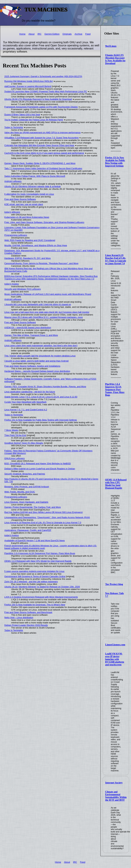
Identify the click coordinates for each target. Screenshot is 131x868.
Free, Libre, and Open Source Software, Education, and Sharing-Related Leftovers (44, 222)
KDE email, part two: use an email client (24, 204)
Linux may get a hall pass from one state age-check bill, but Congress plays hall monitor (47, 312)
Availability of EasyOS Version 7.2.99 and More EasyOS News (35, 540)
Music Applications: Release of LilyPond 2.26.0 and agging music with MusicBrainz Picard (48, 294)
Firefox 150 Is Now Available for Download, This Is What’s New (35, 605)
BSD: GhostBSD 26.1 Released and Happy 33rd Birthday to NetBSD (38, 464)
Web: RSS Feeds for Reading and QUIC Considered (30, 240)
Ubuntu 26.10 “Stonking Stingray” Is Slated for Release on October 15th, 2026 (42, 587)
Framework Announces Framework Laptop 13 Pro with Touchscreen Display (41, 107)
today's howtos (12, 284)
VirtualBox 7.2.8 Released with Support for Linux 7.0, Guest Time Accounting (42, 138)
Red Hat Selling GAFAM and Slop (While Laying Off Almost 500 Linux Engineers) (44, 512)
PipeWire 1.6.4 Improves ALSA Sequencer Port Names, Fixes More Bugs (115, 390)
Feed (88, 34)
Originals (67, 34)
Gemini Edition (52, 34)
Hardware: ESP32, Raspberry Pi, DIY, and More (28, 258)
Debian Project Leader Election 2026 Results (26, 625)
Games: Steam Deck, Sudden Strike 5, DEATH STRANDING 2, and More (40, 163)
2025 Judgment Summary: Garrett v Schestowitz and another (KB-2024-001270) (43, 76)
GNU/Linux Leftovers (15, 458)
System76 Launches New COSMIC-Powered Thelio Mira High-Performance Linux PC (46, 91)
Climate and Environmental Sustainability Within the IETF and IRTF (116, 796)
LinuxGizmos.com (115, 645)
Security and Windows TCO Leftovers (23, 289)
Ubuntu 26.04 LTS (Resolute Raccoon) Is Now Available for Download (115, 59)
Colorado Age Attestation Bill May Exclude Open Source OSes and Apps (39, 145)
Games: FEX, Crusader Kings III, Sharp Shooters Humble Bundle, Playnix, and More (45, 387)
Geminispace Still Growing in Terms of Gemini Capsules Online (35, 576)
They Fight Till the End (15, 435)
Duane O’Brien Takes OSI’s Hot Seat (22, 115)
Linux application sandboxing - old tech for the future (30, 392)
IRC (39, 34)
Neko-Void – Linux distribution (19, 617)
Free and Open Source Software (20, 199)
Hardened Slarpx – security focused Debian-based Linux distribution (37, 371)
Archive (78, 34)
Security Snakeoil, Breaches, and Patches (25, 474)
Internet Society (114, 783)
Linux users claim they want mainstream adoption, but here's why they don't (41, 345)
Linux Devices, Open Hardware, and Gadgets (26, 502)
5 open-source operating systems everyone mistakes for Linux (34, 571)
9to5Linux (111, 46)
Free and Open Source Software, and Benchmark (28, 612)
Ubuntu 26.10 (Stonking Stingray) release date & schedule (33, 186)
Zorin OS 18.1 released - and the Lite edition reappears (31, 582)
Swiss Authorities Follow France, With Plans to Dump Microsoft (35, 176)
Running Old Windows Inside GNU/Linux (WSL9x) (29, 81)
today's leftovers (12, 212)
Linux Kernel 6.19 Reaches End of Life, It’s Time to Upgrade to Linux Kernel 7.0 (116, 259)
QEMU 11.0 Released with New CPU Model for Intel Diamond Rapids (116, 484)
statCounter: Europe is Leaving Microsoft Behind (28, 86)
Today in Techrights (14, 127)
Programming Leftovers (16, 235)
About (32, 34)
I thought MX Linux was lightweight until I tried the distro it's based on (38, 304)
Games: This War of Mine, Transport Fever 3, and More (31, 335)
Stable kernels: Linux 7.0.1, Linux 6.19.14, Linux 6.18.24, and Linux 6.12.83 (41, 397)
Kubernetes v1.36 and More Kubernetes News (27, 217)
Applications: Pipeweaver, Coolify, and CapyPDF (28, 530)
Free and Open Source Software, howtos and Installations (32, 366)
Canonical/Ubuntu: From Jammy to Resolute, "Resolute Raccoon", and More (41, 263)
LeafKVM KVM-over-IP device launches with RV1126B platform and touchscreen (115, 659)
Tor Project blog (114, 584)
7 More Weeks (11, 430)
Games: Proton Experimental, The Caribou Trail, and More (33, 507)
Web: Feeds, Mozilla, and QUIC (20, 492)
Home (22, 34)
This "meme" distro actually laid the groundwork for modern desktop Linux (40, 356)
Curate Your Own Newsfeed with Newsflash (26, 402)
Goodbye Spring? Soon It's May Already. (24, 443)
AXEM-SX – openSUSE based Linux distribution (28, 328)
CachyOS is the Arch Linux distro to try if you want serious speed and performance (44, 153)
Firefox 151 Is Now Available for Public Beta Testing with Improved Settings (115, 162)
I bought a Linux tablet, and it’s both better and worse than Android (37, 361)
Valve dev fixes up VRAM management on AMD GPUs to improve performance (43, 132)
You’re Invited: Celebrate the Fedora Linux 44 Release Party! (34, 120)
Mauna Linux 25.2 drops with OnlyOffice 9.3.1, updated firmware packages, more (44, 317)
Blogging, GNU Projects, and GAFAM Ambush (27, 487)
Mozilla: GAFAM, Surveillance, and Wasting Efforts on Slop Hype (36, 245)
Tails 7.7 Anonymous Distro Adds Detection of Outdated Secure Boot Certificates (43, 168)
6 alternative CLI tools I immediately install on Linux (29, 194)
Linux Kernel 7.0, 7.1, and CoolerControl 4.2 (26, 410)
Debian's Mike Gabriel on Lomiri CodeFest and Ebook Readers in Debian (40, 469)
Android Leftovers (13, 181)
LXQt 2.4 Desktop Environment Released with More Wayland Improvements (41, 597)
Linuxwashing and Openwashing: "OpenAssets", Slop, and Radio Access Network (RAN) (47, 517)
